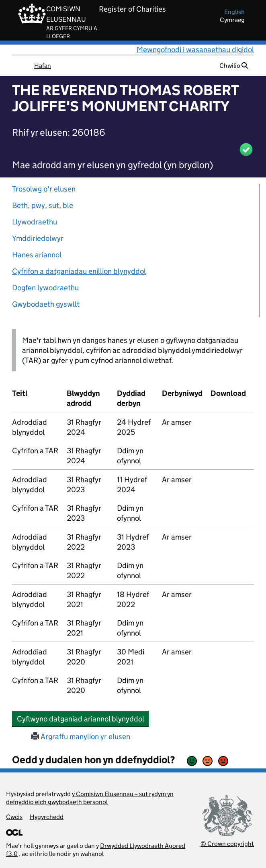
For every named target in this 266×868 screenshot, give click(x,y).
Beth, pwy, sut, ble (43, 205)
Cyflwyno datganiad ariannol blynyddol (83, 719)
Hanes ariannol (37, 255)
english (234, 12)
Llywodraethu (35, 222)
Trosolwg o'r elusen (44, 189)
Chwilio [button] (234, 66)
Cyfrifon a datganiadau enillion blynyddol (79, 271)
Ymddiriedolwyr (38, 238)
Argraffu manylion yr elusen (81, 737)
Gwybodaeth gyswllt (46, 304)
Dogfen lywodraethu (45, 288)
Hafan (43, 66)
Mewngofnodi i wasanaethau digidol (195, 50)
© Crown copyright (227, 844)
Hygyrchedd (47, 817)
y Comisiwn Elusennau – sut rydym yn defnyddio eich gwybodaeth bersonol (90, 798)
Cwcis (14, 817)
